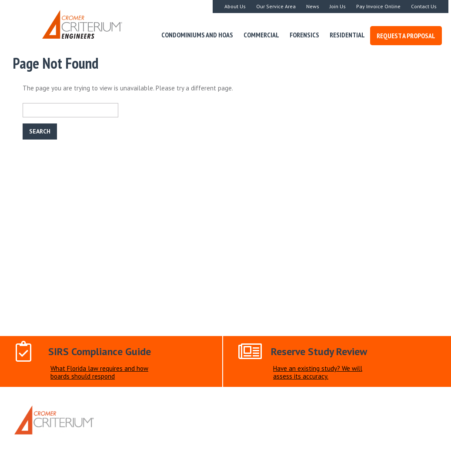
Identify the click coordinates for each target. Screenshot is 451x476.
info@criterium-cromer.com (197, 421)
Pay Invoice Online (378, 6)
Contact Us (424, 6)
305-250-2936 (276, 421)
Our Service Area (276, 6)
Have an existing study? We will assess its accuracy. (318, 373)
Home (128, 441)
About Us (235, 6)
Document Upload (258, 441)
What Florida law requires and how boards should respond (99, 373)
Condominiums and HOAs (197, 35)
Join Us (338, 6)
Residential (347, 35)
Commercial (261, 35)
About (153, 441)
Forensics (304, 35)
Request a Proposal (406, 36)
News (313, 6)
